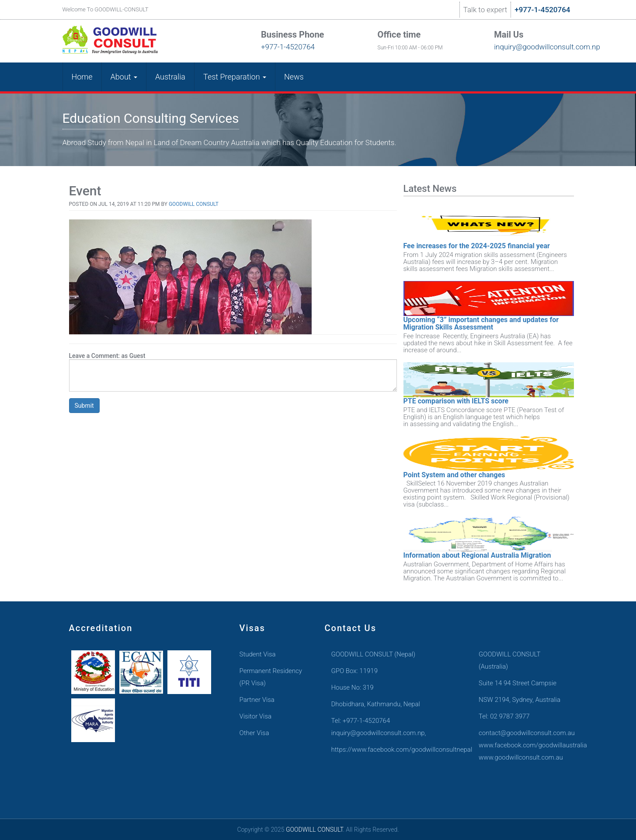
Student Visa (258, 654)
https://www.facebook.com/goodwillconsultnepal (386, 750)
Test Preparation (235, 77)
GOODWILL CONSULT (315, 830)
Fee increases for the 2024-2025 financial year (477, 246)
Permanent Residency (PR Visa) (271, 677)
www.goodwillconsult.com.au (520, 757)
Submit (84, 406)
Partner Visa (257, 700)
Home (82, 77)
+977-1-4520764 (542, 10)
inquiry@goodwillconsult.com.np (530, 47)
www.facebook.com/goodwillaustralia (520, 745)
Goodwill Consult (194, 204)
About (124, 77)
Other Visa (254, 733)
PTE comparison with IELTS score (456, 401)
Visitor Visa (256, 716)
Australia (170, 77)
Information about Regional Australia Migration (477, 555)
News (294, 77)
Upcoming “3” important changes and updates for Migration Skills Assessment (481, 324)
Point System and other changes (454, 475)
